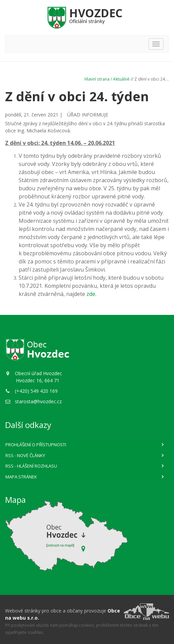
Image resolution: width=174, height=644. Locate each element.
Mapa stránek (21, 477)
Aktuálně (121, 79)
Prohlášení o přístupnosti (36, 445)
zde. (91, 294)
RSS (25, 455)
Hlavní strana (97, 79)
